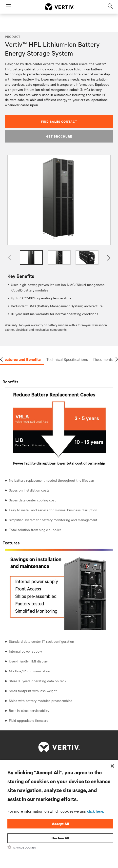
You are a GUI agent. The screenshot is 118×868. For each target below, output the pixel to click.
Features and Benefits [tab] (22, 359)
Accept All (60, 824)
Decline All (60, 838)
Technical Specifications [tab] (67, 359)
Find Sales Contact (59, 121)
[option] (59, 200)
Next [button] (108, 258)
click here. (96, 811)
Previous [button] (10, 258)
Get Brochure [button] (59, 136)
